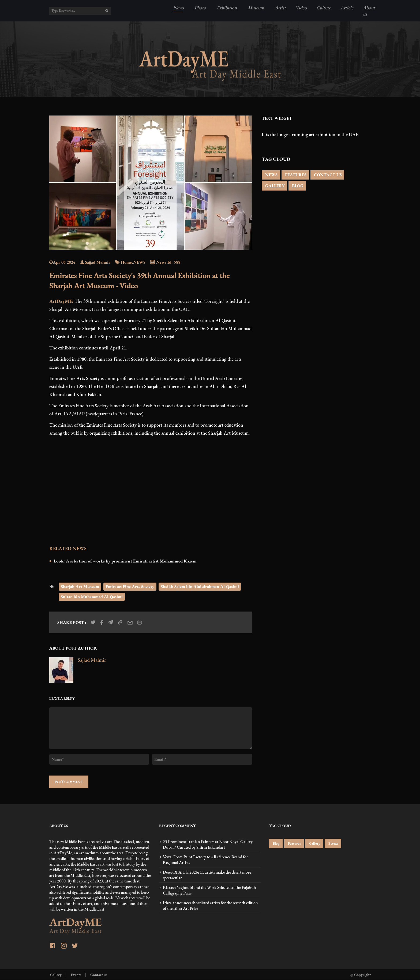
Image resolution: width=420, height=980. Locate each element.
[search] (107, 11)
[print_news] (140, 622)
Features (294, 843)
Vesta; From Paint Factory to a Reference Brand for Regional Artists (205, 860)
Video (301, 8)
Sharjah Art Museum (80, 586)
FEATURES (295, 175)
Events (333, 843)
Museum (255, 8)
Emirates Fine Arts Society (130, 586)
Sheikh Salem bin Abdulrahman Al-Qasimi (200, 586)
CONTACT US (327, 175)
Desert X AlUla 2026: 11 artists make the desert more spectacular (207, 875)
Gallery (314, 843)
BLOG (297, 186)
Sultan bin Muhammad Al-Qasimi (92, 597)
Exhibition (226, 8)
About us (369, 11)
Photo (200, 8)
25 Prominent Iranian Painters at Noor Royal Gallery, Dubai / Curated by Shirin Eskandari (208, 844)
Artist (280, 8)
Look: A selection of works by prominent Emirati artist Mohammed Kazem (125, 561)
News (179, 8)
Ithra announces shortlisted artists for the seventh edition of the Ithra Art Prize (210, 906)
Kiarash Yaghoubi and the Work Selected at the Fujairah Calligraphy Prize (209, 890)
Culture (324, 8)
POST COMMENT (69, 782)
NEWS (271, 175)
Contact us (98, 975)
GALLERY (274, 186)
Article (347, 8)
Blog (276, 843)
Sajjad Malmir (95, 262)
